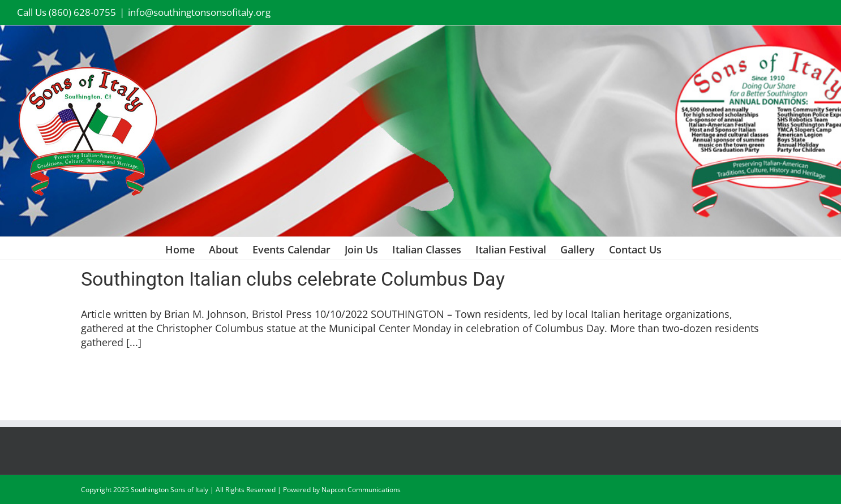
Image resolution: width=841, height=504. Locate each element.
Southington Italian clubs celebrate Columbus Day (293, 279)
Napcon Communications (361, 490)
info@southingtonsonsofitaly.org (199, 12)
